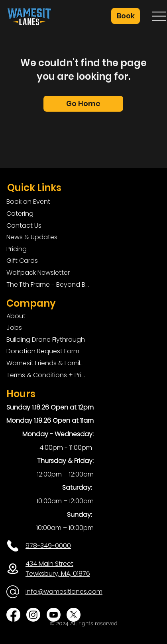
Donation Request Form (43, 351)
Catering (20, 214)
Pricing (17, 249)
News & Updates (32, 237)
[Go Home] (83, 104)
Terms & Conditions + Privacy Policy (46, 375)
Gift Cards (22, 261)
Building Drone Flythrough (46, 340)
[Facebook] (13, 615)
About (16, 316)
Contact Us (24, 225)
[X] (74, 615)
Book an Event (28, 202)
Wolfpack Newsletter (38, 273)
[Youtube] (54, 615)
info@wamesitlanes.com (64, 592)
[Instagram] (33, 615)
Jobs (14, 328)
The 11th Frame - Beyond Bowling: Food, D (49, 285)
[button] (126, 16)
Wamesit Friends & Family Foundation (46, 363)
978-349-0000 (48, 546)
